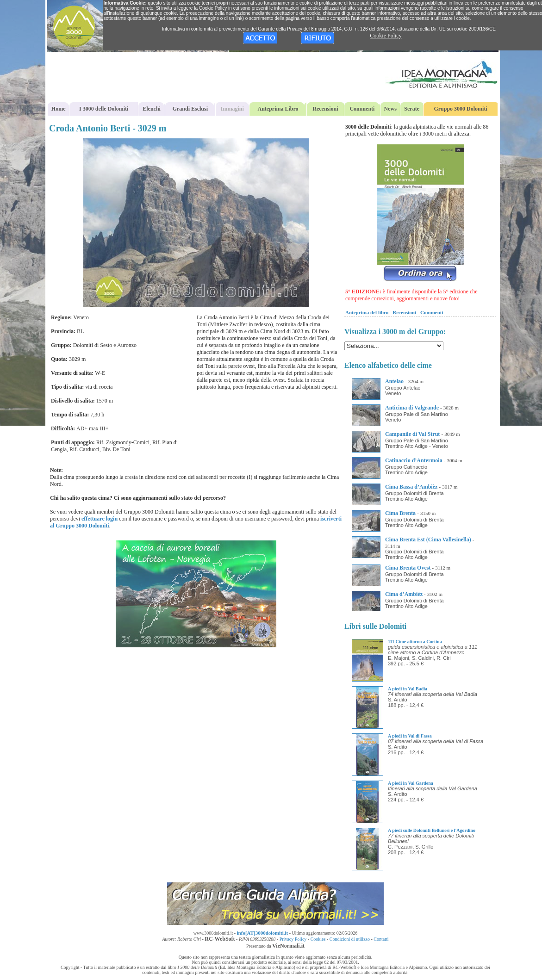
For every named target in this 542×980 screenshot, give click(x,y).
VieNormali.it (288, 946)
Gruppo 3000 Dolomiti (460, 109)
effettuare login (100, 519)
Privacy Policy (293, 939)
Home (59, 109)
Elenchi (152, 109)
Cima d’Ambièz (404, 594)
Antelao (394, 381)
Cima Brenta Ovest (408, 568)
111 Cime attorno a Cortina (415, 642)
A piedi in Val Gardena (411, 783)
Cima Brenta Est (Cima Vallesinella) (428, 540)
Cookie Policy (386, 36)
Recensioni (325, 109)
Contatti (381, 939)
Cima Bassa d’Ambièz (411, 487)
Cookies (318, 939)
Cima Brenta (400, 513)
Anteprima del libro (367, 312)
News (390, 109)
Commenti (362, 109)
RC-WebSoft (220, 939)
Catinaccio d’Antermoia (414, 460)
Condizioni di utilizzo (350, 939)
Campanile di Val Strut (412, 434)
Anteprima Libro (278, 109)
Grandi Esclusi (190, 109)
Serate (412, 109)
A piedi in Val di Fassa (410, 736)
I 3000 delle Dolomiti (104, 109)
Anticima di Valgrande (412, 408)
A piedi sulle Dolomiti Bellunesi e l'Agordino (432, 830)
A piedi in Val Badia (408, 689)
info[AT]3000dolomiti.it (263, 933)
